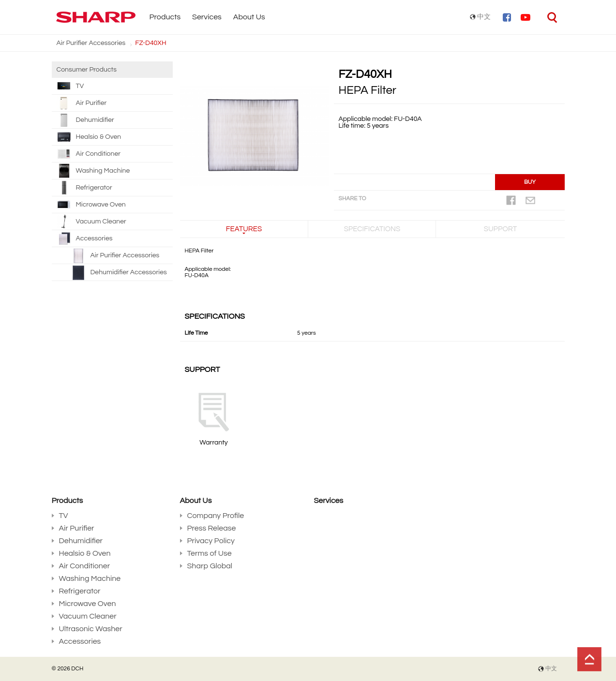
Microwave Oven (91, 205)
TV (70, 86)
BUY (530, 182)
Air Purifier (82, 103)
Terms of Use (210, 553)
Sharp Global (210, 566)
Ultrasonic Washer (91, 629)
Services (207, 17)
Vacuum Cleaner (91, 222)
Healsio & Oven (89, 137)
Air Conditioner (89, 154)
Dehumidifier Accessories (129, 272)
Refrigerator (84, 188)
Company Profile (216, 516)
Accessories (85, 238)
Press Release (212, 528)
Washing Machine (93, 171)
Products (165, 17)
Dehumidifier (85, 120)
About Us (249, 17)
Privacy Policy (211, 541)
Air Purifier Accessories (91, 43)
